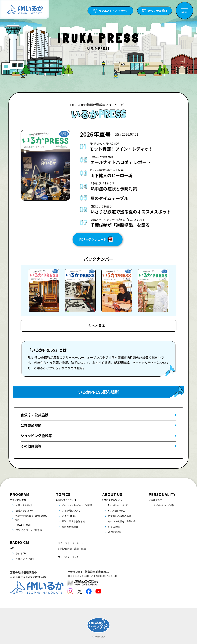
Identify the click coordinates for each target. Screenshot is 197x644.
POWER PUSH (23, 525)
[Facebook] (89, 591)
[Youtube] (98, 591)
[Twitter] (80, 591)
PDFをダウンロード (96, 239)
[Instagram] (70, 591)
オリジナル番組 (24, 505)
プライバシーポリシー (70, 557)
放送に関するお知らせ (73, 521)
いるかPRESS (69, 516)
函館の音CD (114, 532)
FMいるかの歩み (117, 511)
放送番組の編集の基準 (120, 516)
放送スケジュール (25, 511)
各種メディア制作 (25, 559)
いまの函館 (114, 527)
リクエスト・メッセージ (71, 543)
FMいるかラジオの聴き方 (29, 530)
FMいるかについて (118, 505)
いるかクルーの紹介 (165, 505)
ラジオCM (21, 553)
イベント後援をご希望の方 (122, 521)
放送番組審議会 (70, 527)
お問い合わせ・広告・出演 (72, 549)
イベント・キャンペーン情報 (77, 505)
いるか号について (71, 511)
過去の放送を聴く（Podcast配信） (31, 518)
